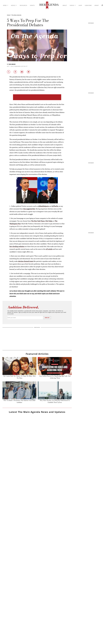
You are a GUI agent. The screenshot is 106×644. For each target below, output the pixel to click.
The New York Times (38, 221)
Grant (97, 5)
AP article (49, 249)
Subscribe (88, 5)
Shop (80, 5)
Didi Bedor (12, 64)
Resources (23, 5)
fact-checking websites (17, 246)
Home (9, 15)
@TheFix (55, 206)
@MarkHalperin (44, 206)
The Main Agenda (16, 15)
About (65, 5)
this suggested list (29, 209)
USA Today (49, 221)
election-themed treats (26, 261)
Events (32, 5)
